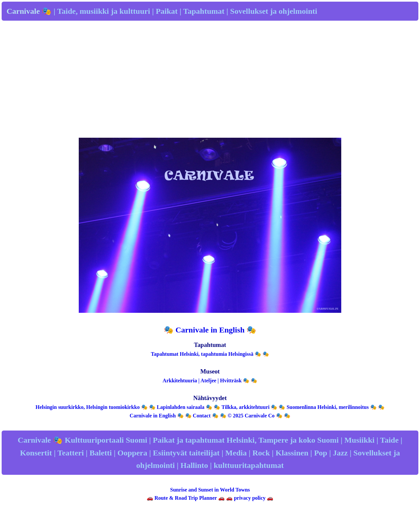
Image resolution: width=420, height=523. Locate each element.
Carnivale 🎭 (29, 11)
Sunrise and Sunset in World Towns (210, 490)
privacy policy (250, 498)
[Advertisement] (210, 87)
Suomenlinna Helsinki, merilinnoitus (327, 407)
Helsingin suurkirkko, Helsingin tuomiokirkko (87, 407)
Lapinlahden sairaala (181, 407)
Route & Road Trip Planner (186, 498)
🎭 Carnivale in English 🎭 (210, 330)
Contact (202, 416)
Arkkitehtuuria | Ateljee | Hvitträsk (202, 381)
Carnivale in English (153, 416)
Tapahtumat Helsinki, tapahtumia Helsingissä (202, 354)
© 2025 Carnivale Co (251, 416)
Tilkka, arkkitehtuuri (245, 407)
